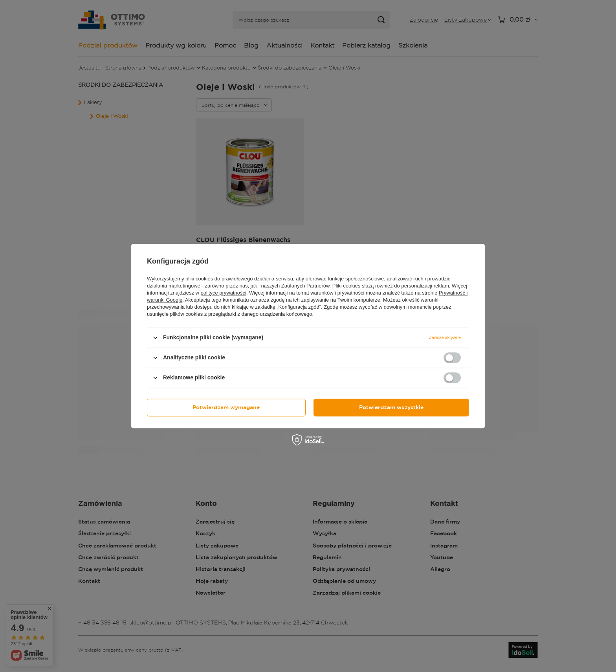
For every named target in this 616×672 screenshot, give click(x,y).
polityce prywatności (224, 293)
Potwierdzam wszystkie (391, 407)
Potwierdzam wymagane (226, 407)
